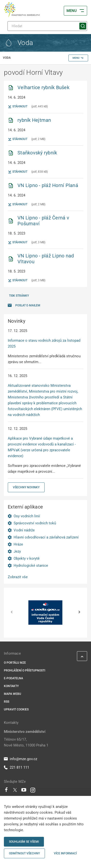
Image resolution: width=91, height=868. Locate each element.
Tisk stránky (19, 296)
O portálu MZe (15, 663)
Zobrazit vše (18, 577)
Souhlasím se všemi (24, 842)
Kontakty (11, 686)
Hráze (18, 544)
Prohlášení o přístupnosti (25, 670)
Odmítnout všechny (24, 853)
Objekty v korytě (27, 558)
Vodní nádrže (24, 530)
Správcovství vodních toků (35, 523)
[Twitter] (15, 791)
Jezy (17, 551)
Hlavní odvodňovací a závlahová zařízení (46, 537)
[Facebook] (6, 791)
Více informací (65, 853)
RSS (7, 702)
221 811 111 (17, 767)
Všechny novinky (26, 487)
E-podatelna (13, 678)
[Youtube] (24, 791)
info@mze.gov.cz (21, 759)
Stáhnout (18, 107)
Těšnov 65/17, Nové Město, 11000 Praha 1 (26, 742)
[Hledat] (47, 26)
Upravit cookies (16, 709)
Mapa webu (12, 694)
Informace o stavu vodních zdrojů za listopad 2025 (44, 343)
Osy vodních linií (27, 516)
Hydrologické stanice (31, 566)
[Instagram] (33, 791)
